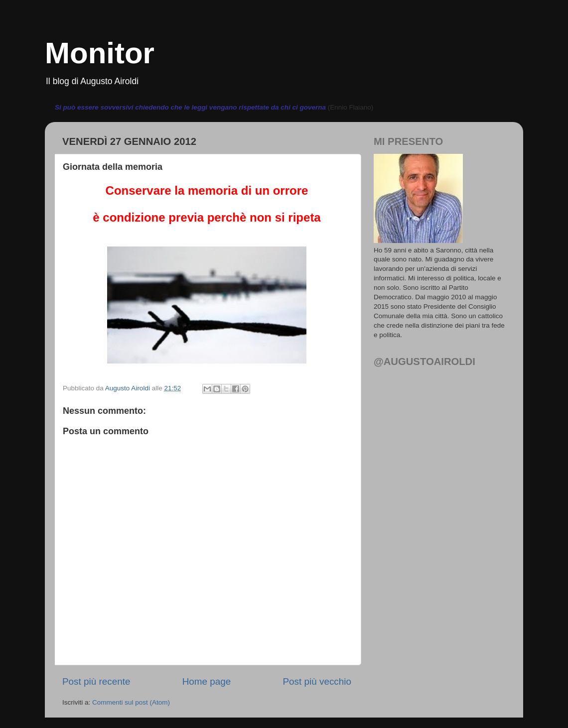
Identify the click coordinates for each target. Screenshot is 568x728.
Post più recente (96, 681)
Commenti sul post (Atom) (131, 702)
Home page (207, 681)
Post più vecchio (317, 681)
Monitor (100, 53)
